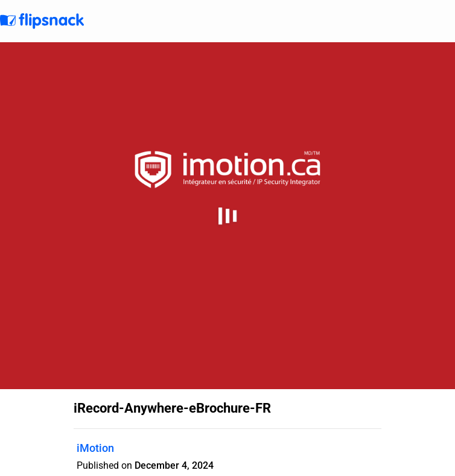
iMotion (95, 448)
